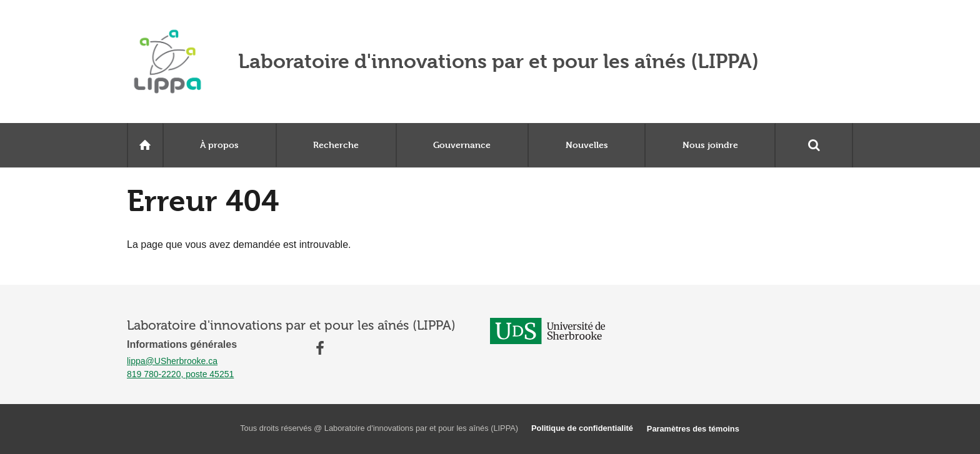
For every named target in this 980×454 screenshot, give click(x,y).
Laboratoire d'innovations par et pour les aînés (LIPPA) (498, 62)
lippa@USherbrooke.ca (172, 361)
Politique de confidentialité (582, 428)
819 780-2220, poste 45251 (180, 374)
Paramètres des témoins (693, 429)
